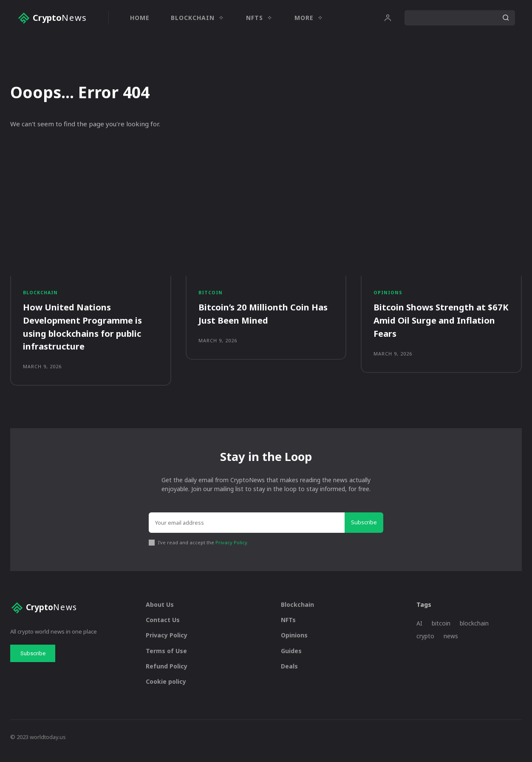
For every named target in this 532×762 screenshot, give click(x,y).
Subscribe (364, 530)
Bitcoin (211, 296)
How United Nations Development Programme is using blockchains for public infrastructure (89, 331)
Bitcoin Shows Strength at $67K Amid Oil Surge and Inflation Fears (435, 324)
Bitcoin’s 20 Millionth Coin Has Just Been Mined (259, 318)
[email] (247, 531)
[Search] (506, 18)
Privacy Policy (231, 550)
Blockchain (41, 296)
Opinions (388, 296)
